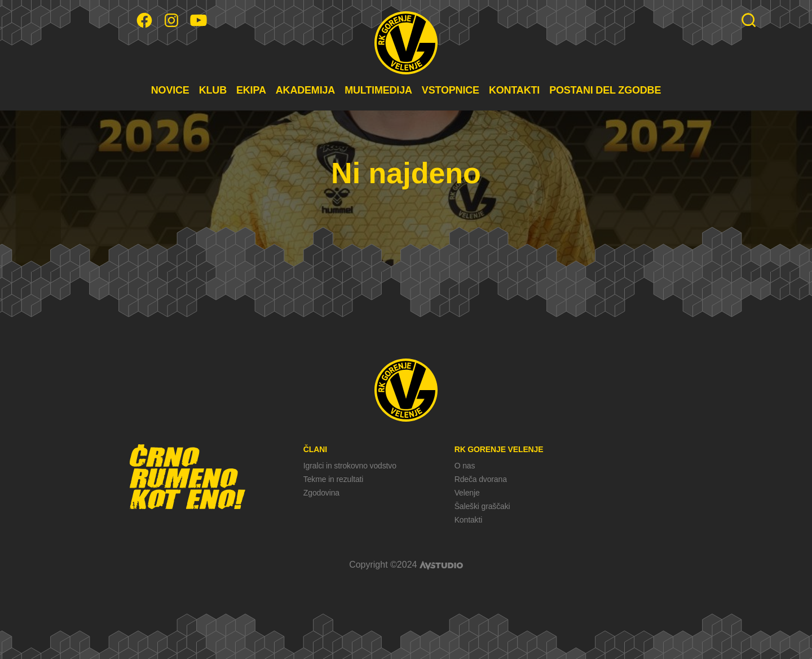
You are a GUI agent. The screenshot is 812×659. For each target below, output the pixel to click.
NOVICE (170, 90)
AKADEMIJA (305, 90)
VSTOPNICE (451, 90)
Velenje (467, 493)
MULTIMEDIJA (378, 90)
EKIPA (251, 90)
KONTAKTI (514, 90)
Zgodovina (321, 493)
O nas (465, 466)
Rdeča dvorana (481, 479)
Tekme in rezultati (333, 479)
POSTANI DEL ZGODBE (605, 90)
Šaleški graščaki (482, 506)
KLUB (213, 90)
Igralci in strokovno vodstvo (350, 466)
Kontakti (468, 520)
